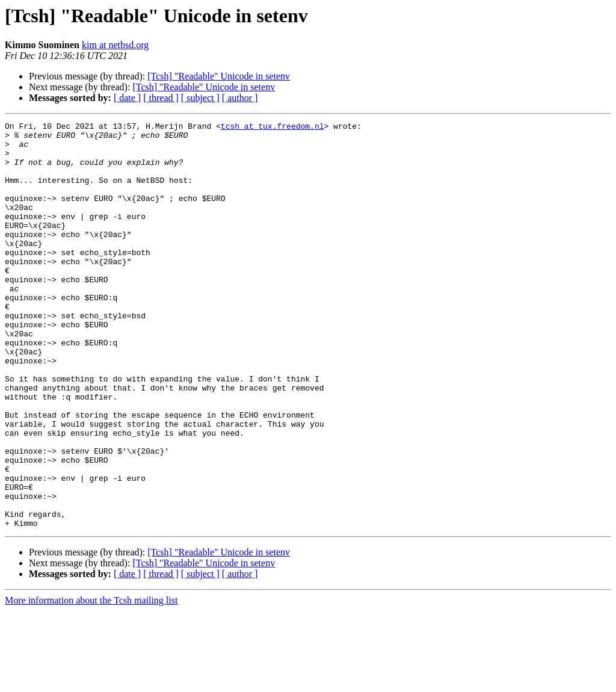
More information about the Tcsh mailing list (91, 681)
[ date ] (127, 98)
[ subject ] (200, 98)
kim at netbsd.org (115, 45)
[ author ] (240, 98)
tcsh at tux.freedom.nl (273, 128)
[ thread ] (161, 98)
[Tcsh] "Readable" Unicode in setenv (219, 76)
